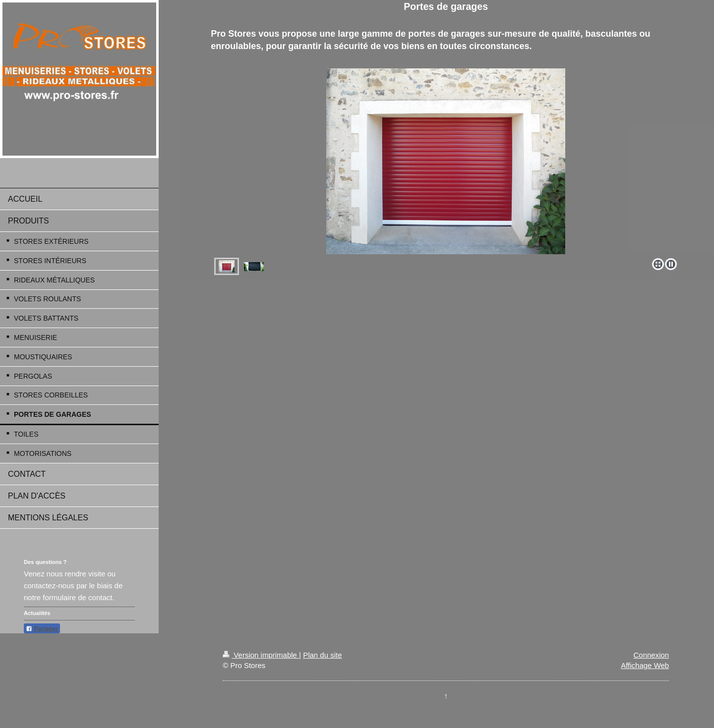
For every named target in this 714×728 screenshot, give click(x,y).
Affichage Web (645, 665)
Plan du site (322, 655)
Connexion (651, 655)
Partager (42, 629)
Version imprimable (261, 655)
